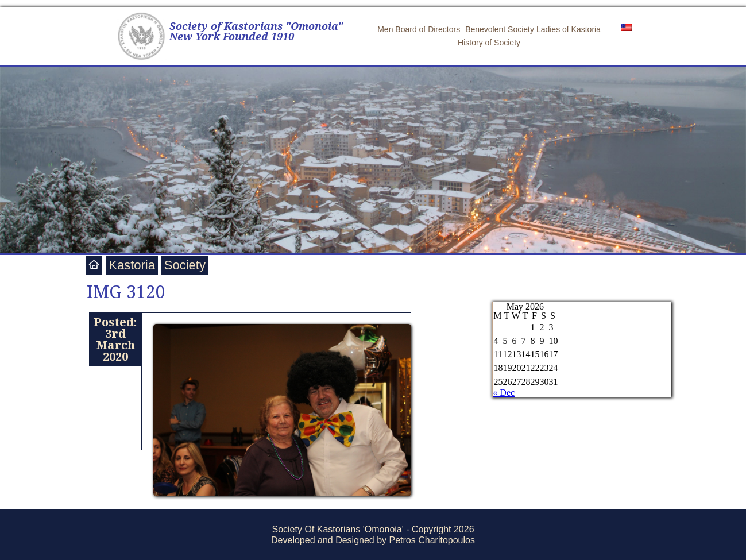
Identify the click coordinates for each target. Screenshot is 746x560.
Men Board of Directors (419, 29)
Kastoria (132, 265)
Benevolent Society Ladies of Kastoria (533, 29)
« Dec (504, 393)
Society (185, 265)
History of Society (489, 43)
